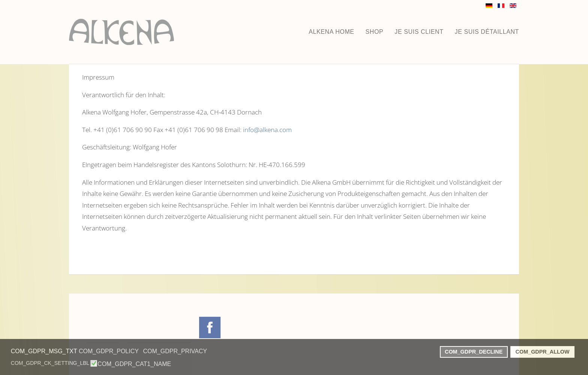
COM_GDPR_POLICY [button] (109, 351)
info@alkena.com (267, 130)
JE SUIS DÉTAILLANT (487, 32)
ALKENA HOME (331, 32)
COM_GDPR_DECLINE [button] (474, 352)
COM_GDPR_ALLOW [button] (543, 352)
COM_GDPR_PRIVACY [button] (175, 351)
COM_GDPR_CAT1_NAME (134, 364)
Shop (375, 32)
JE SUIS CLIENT (419, 32)
